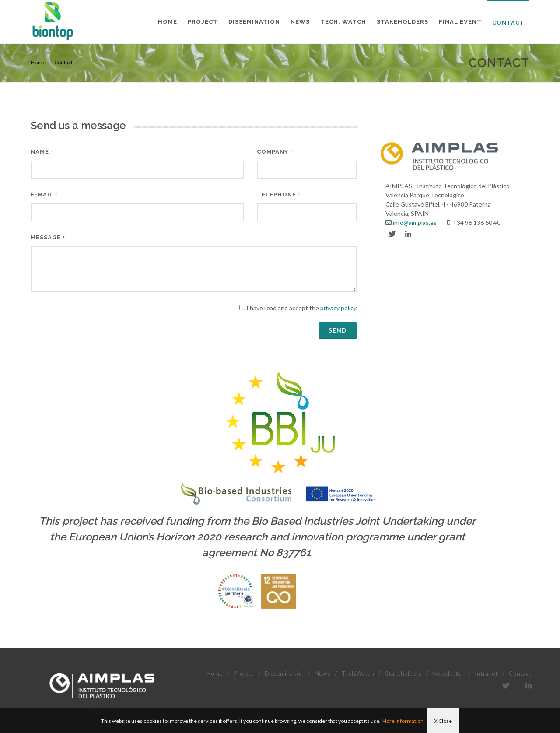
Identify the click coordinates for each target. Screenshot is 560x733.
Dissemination (284, 673)
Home (38, 62)
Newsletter (448, 673)
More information (402, 721)
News (322, 673)
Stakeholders (403, 673)
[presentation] (97, 320)
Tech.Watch (358, 673)
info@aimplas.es (415, 223)
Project (244, 673)
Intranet (486, 673)
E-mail (44, 195)
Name (42, 152)
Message (48, 237)
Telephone (279, 195)
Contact (63, 62)
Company (275, 152)
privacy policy (338, 308)
